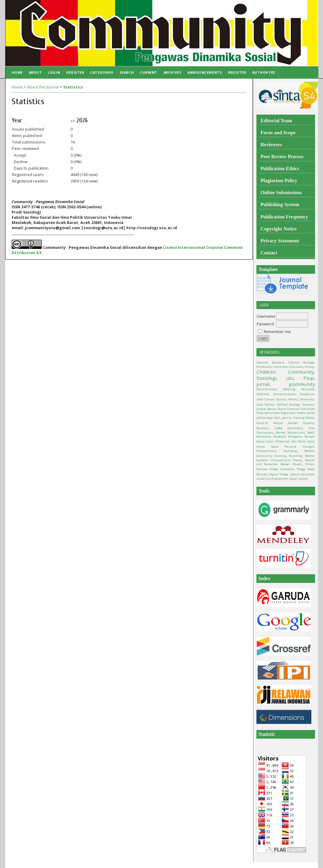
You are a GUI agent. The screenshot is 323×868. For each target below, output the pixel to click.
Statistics (73, 87)
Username (266, 316)
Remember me (277, 332)
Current (149, 72)
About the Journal (43, 87)
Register (75, 72)
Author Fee (264, 72)
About (35, 72)
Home (17, 72)
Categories (102, 72)
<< (73, 121)
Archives (172, 72)
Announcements (205, 72)
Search (127, 72)
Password (265, 324)
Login (54, 72)
